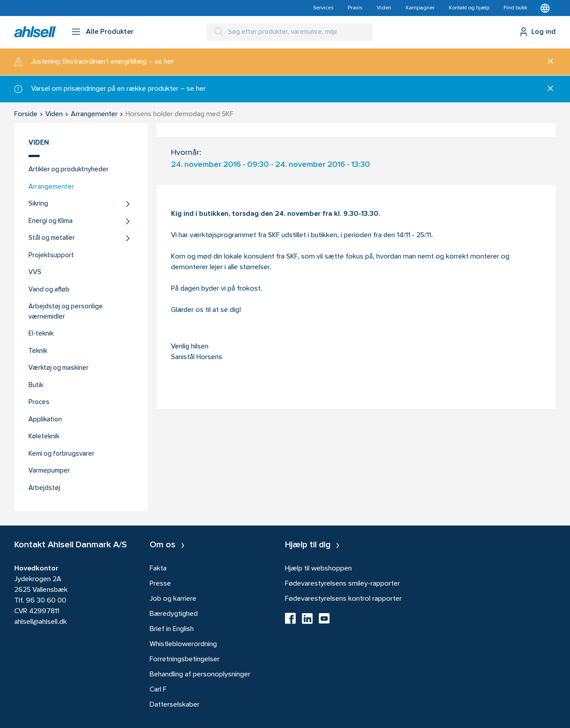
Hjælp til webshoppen (318, 569)
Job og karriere (173, 599)
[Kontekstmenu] (545, 8)
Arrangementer (51, 187)
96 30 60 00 (46, 601)
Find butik (515, 8)
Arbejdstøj (44, 488)
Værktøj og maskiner (59, 368)
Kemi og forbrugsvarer (61, 454)
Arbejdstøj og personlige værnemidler (66, 312)
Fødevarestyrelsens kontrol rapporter (343, 599)
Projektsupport (51, 256)
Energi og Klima (51, 221)
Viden (384, 8)
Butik (36, 386)
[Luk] (547, 62)
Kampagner (420, 8)
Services (323, 8)
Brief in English (172, 629)
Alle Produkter (110, 32)
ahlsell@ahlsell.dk (41, 622)
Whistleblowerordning (183, 644)
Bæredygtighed (174, 614)
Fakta (158, 569)
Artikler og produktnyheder (69, 170)
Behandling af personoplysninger (200, 675)
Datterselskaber (175, 705)
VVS (35, 273)
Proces (39, 402)
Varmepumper (49, 471)
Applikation (45, 420)
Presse (160, 584)
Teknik (38, 351)
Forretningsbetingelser (185, 659)
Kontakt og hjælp (469, 8)
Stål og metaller (52, 238)
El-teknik (41, 334)
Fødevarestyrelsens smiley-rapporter (342, 584)
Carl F (158, 690)
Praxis (355, 8)
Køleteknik (44, 437)
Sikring (38, 204)
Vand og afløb (49, 290)
